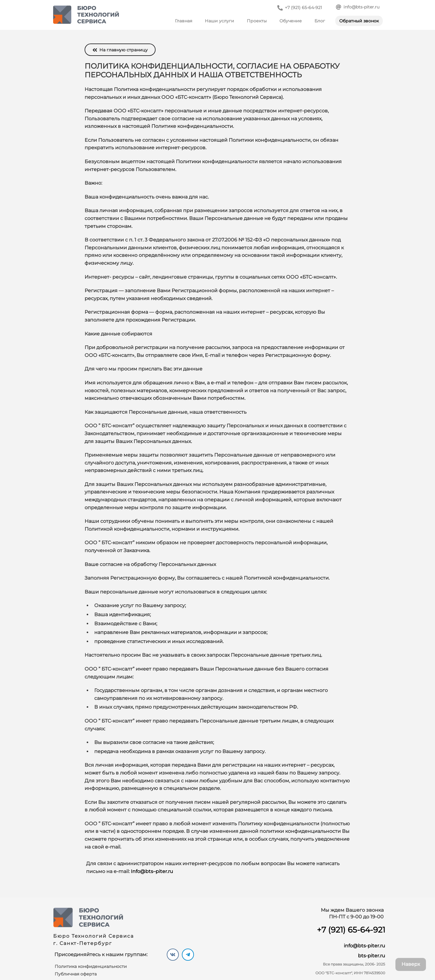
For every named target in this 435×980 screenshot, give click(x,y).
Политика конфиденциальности (91, 966)
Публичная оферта (76, 974)
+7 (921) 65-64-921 (351, 930)
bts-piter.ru (372, 956)
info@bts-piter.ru (364, 946)
